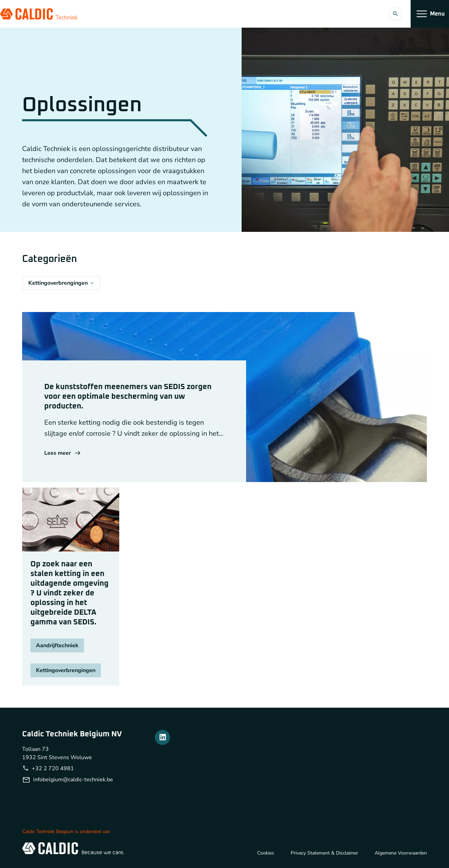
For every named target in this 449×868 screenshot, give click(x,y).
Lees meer (62, 453)
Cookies (266, 853)
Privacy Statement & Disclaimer (324, 853)
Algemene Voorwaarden (401, 853)
